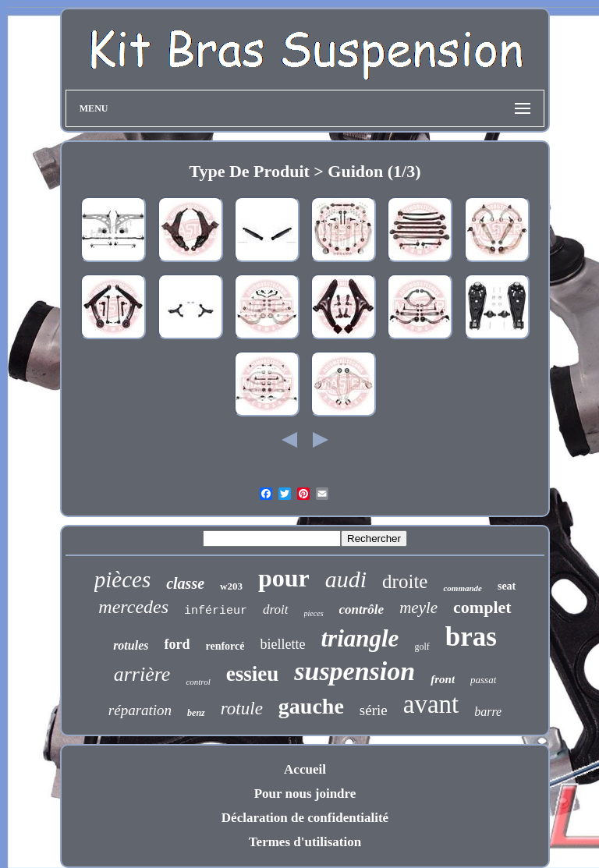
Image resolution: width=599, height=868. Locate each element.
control (198, 682)
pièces (122, 579)
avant (431, 704)
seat (507, 586)
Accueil (305, 769)
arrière (142, 674)
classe (185, 583)
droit (275, 609)
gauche (311, 706)
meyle (418, 608)
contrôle (362, 609)
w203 (231, 586)
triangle (360, 638)
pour (284, 578)
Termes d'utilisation (305, 842)
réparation (140, 710)
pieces (314, 613)
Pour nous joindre (305, 794)
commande (463, 588)
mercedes (133, 607)
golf (422, 647)
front (443, 679)
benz (196, 713)
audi (346, 579)
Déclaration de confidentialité (305, 818)
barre (488, 712)
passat (483, 680)
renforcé (225, 646)
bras (471, 637)
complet (482, 607)
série (374, 710)
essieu (253, 674)
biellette (282, 644)
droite (405, 581)
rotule (242, 709)
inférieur (216, 611)
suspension (354, 671)
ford (177, 644)
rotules (131, 645)
